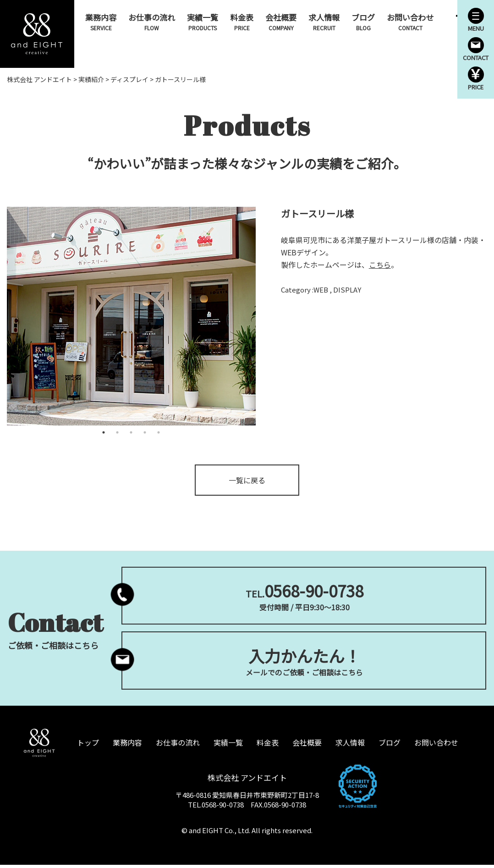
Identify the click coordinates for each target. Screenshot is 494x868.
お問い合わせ (411, 22)
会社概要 (281, 22)
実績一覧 (203, 22)
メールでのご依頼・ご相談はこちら (304, 663)
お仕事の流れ (152, 22)
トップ (88, 745)
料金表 (242, 22)
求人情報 (324, 22)
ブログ (364, 22)
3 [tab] (131, 433)
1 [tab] (104, 433)
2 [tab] (117, 433)
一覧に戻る (247, 481)
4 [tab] (145, 433)
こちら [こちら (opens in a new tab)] (380, 265)
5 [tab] (159, 433)
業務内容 (101, 22)
